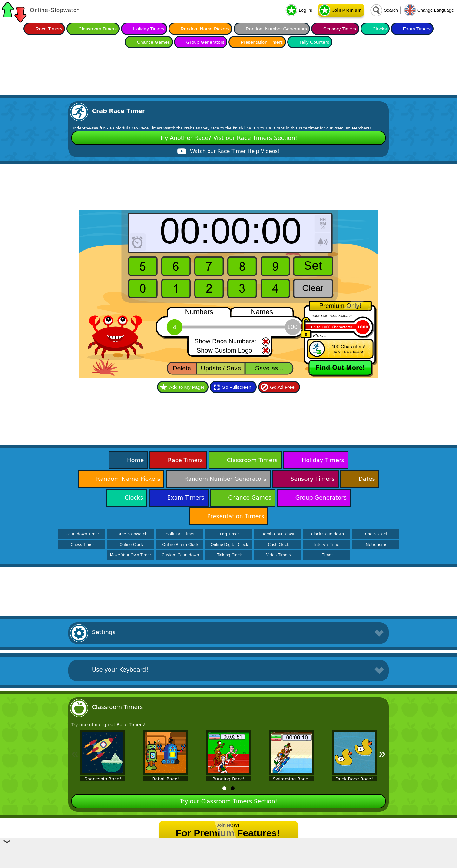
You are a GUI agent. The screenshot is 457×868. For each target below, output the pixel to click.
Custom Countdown (181, 555)
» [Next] (382, 753)
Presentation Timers (262, 42)
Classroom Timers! (119, 707)
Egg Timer (230, 534)
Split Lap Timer (180, 534)
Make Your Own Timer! (132, 555)
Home (135, 460)
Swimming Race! (291, 779)
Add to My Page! (187, 387)
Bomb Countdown (278, 534)
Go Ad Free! (283, 387)
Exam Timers (417, 29)
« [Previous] (75, 753)
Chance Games (153, 42)
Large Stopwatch (132, 534)
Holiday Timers (149, 29)
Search (391, 10)
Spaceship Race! (103, 779)
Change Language (436, 10)
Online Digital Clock (229, 545)
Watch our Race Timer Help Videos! (235, 151)
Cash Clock (278, 545)
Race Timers (49, 29)
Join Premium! (347, 10)
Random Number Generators (276, 29)
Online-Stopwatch (55, 10)
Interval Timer (328, 545)
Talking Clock (229, 555)
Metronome (376, 545)
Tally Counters (314, 42)
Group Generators (205, 42)
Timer (328, 555)
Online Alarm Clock (180, 545)
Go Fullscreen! (237, 387)
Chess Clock (376, 534)
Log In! (305, 10)
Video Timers (278, 555)
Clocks (380, 29)
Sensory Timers (340, 29)
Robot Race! (166, 779)
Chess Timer (83, 545)
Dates (367, 479)
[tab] (224, 788)
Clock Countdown (328, 534)
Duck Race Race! (354, 779)
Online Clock (132, 545)
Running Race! (228, 779)
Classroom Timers (98, 29)
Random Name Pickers (205, 29)
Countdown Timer (83, 534)
